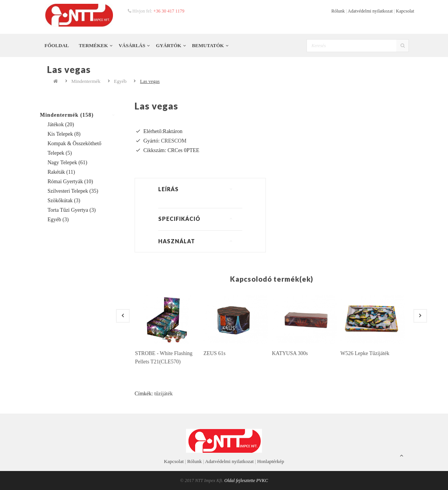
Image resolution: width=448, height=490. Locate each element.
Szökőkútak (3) (64, 201)
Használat (177, 241)
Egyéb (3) (58, 220)
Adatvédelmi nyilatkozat (370, 11)
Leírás (168, 189)
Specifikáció (179, 219)
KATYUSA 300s (290, 353)
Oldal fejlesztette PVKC (246, 480)
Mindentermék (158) (67, 115)
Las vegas (150, 81)
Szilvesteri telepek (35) (73, 191)
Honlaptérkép (271, 461)
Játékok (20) (61, 124)
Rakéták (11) (61, 172)
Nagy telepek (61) (68, 163)
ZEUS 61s (214, 353)
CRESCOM (174, 141)
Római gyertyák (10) (70, 182)
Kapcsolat (405, 11)
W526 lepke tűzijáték (365, 353)
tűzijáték (164, 394)
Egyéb (120, 81)
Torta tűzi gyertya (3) (72, 210)
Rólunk (338, 11)
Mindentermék (86, 81)
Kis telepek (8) (64, 134)
